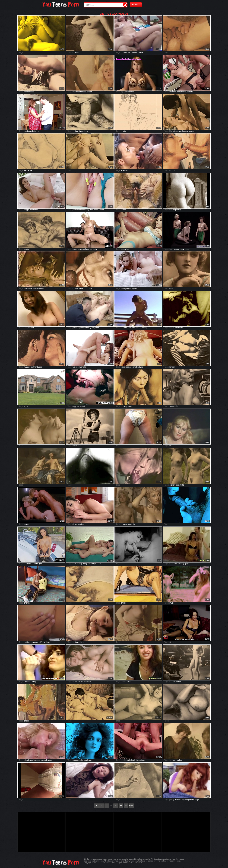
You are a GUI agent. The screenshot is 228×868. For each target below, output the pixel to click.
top (171, 682)
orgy (74, 406)
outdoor (124, 52)
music (172, 603)
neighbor (95, 328)
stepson (173, 642)
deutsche (28, 131)
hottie (81, 210)
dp (178, 92)
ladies (192, 800)
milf (40, 642)
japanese (125, 92)
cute (176, 564)
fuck (84, 328)
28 (121, 806)
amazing (144, 328)
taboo (32, 92)
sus (122, 170)
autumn (35, 564)
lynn (41, 564)
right (80, 328)
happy (27, 210)
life (31, 170)
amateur (35, 642)
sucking (181, 564)
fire (128, 249)
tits (25, 328)
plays (197, 800)
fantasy (76, 131)
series (89, 682)
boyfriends (97, 564)
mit (38, 131)
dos (126, 170)
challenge (88, 760)
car (25, 564)
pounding (80, 524)
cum (181, 92)
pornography (126, 406)
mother (34, 367)
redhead (28, 682)
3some (131, 52)
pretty (135, 367)
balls (191, 92)
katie (123, 367)
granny (81, 249)
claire (141, 367)
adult (32, 328)
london (89, 92)
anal (32, 760)
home (26, 92)
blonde (177, 249)
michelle (82, 367)
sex (136, 52)
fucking (76, 367)
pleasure (49, 760)
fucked (128, 682)
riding (85, 564)
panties (76, 210)
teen (171, 249)
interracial (77, 92)
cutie (123, 682)
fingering (185, 800)
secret (27, 170)
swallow (173, 92)
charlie (27, 603)
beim (34, 131)
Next (131, 806)
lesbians (129, 367)
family (87, 131)
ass (122, 760)
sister (48, 642)
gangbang (129, 288)
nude (29, 564)
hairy (182, 249)
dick (74, 524)
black (172, 131)
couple (140, 52)
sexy (179, 210)
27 (116, 806)
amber (27, 524)
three (143, 760)
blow (130, 328)
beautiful (128, 760)
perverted (81, 406)
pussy (186, 131)
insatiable (34, 210)
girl (28, 328)
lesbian (178, 800)
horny (87, 210)
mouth (186, 92)
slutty (95, 249)
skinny (79, 564)
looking (76, 52)
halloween (77, 446)
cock (90, 564)
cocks (191, 131)
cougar (37, 760)
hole (91, 210)
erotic (123, 131)
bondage (173, 210)
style (26, 406)
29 (126, 806)
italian (138, 760)
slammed (88, 249)
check (132, 92)
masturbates (99, 210)
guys (187, 564)
